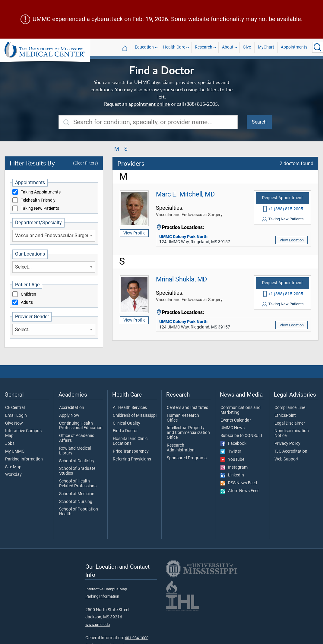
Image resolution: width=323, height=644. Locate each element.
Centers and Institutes (187, 408)
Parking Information (24, 459)
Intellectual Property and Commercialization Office (188, 433)
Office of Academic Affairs (77, 438)
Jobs (10, 444)
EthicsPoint (285, 416)
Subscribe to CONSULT (242, 436)
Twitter (231, 451)
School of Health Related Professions (78, 484)
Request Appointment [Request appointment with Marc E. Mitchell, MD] (282, 198)
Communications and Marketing (241, 410)
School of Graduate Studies (77, 471)
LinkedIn (232, 475)
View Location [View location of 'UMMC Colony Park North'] (292, 240)
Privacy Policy (287, 444)
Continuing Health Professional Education (81, 426)
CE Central (15, 408)
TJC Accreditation (291, 451)
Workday (13, 475)
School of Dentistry (77, 461)
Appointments (294, 47)
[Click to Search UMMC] (318, 47)
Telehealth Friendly (38, 200)
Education (144, 47)
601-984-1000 (137, 638)
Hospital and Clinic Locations (130, 441)
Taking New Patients (40, 209)
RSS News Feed (239, 483)
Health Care (174, 47)
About (228, 47)
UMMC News (233, 428)
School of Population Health (79, 512)
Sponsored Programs (187, 458)
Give (247, 47)
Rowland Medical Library (75, 451)
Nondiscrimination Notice (292, 433)
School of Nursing (76, 502)
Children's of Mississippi (135, 416)
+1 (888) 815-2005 (286, 209)
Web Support (287, 459)
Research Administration (181, 448)
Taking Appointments (41, 192)
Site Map (13, 467)
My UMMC (15, 451)
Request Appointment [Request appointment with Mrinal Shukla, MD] (282, 283)
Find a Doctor (125, 431)
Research (204, 47)
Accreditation (72, 408)
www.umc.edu (98, 625)
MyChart (266, 47)
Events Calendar (236, 420)
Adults (27, 303)
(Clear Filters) (85, 163)
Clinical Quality (127, 423)
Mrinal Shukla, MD (181, 279)
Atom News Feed (240, 491)
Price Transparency (131, 451)
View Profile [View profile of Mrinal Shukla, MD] (134, 320)
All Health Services (130, 408)
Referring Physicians (132, 459)
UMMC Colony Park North (183, 237)
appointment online (149, 104)
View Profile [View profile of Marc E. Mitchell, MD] (134, 233)
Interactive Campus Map (23, 433)
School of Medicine (77, 494)
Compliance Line (290, 408)
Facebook (233, 444)
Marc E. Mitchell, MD (185, 194)
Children (28, 294)
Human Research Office (183, 418)
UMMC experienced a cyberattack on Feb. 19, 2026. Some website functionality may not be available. (168, 19)
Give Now (14, 423)
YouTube (232, 460)
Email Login (16, 416)
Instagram (234, 467)
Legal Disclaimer (290, 423)
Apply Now (69, 416)
